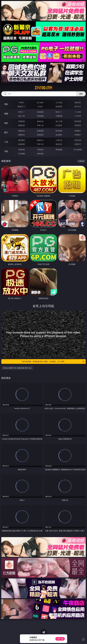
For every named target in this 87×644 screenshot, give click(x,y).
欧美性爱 (78, 121)
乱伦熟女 (59, 125)
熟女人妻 (21, 116)
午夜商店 (40, 150)
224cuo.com (43, 88)
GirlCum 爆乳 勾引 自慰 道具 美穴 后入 (17, 368)
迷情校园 (21, 144)
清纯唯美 (40, 135)
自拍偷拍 (40, 112)
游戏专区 (78, 102)
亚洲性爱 (21, 121)
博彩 (6, 104)
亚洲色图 (40, 131)
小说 (6, 142)
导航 (6, 151)
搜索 (81, 94)
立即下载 (60, 639)
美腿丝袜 (21, 135)
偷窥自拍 (21, 131)
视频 (6, 114)
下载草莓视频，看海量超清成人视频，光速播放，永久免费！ (53, 361)
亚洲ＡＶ (21, 112)
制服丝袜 (21, 125)
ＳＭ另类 (78, 116)
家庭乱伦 (40, 140)
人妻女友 (59, 140)
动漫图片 (78, 131)
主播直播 (59, 116)
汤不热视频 (78, 150)
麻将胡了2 (21, 106)
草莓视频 (59, 150)
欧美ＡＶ (59, 112)
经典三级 (40, 125)
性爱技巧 (78, 144)
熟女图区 (59, 135)
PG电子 (22, 102)
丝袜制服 (40, 116)
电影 (6, 123)
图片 (6, 132)
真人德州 (40, 102)
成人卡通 (59, 121)
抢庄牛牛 (78, 106)
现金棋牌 (59, 106)
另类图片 (78, 135)
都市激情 (21, 140)
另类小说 (40, 144)
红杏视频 (21, 154)
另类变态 (78, 125)
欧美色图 (59, 131)
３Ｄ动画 (78, 112)
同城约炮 (21, 150)
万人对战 (59, 102)
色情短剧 (40, 154)
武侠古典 (78, 140)
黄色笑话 (59, 144)
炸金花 (40, 106)
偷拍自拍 (40, 121)
